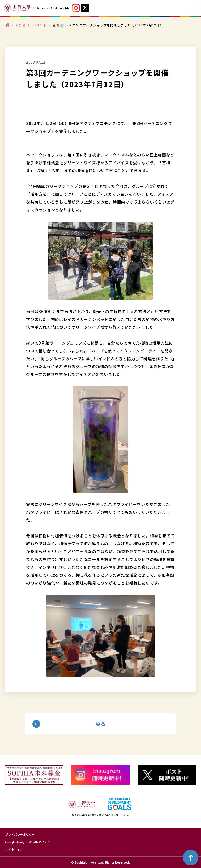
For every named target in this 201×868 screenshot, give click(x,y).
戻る (101, 724)
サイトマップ (14, 849)
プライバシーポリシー (20, 834)
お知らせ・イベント (31, 25)
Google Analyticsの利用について (28, 842)
